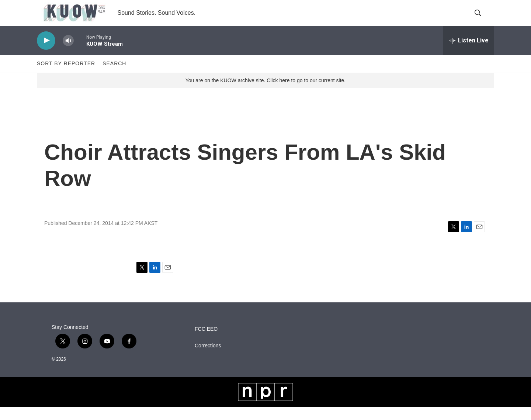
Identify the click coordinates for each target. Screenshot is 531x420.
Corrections (208, 359)
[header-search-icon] (482, 20)
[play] (46, 54)
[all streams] (469, 53)
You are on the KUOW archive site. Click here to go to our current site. (265, 93)
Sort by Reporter (66, 77)
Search (114, 77)
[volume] (68, 54)
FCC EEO (206, 342)
